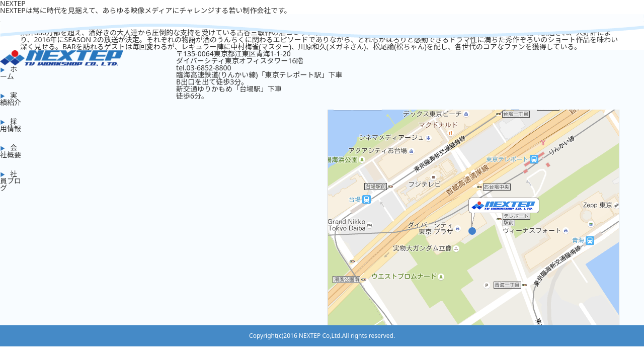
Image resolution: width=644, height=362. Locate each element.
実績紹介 (11, 99)
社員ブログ (11, 181)
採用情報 (11, 125)
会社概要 (11, 151)
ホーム (9, 73)
